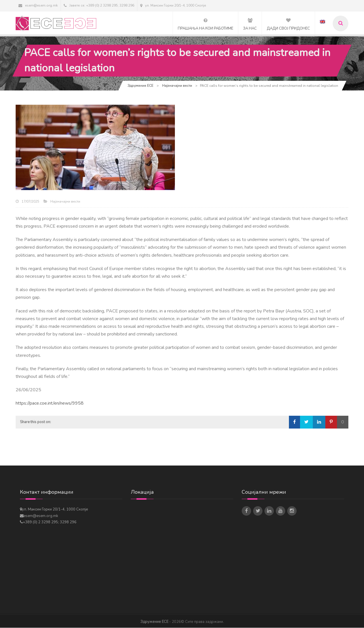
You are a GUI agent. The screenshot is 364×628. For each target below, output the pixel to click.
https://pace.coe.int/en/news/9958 (50, 404)
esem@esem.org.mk (38, 5)
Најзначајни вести (65, 202)
